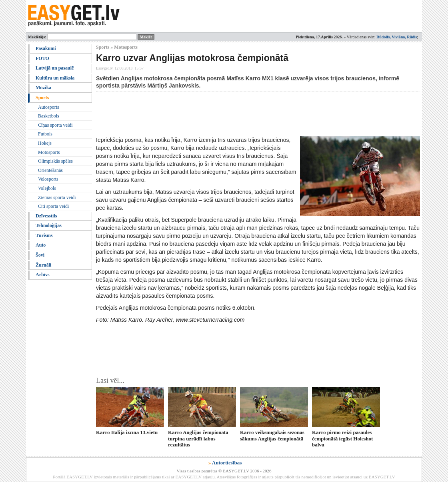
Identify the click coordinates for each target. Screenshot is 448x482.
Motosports (49, 152)
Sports (42, 98)
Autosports (49, 107)
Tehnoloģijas (49, 225)
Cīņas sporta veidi (55, 125)
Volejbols (47, 188)
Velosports (48, 179)
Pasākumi (46, 48)
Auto (41, 245)
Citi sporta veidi (53, 206)
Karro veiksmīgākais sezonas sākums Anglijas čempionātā (272, 435)
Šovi (40, 255)
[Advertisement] (242, 114)
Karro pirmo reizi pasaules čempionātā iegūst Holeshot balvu (342, 438)
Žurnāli (43, 265)
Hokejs (45, 143)
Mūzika (43, 88)
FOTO (42, 58)
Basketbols (49, 116)
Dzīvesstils (46, 216)
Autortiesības (227, 463)
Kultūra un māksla (55, 78)
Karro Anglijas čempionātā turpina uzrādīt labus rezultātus (198, 438)
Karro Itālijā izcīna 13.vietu (127, 432)
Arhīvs (43, 275)
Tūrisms (44, 235)
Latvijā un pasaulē (55, 68)
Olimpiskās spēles (55, 161)
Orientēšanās (50, 170)
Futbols (45, 134)
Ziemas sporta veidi (57, 197)
